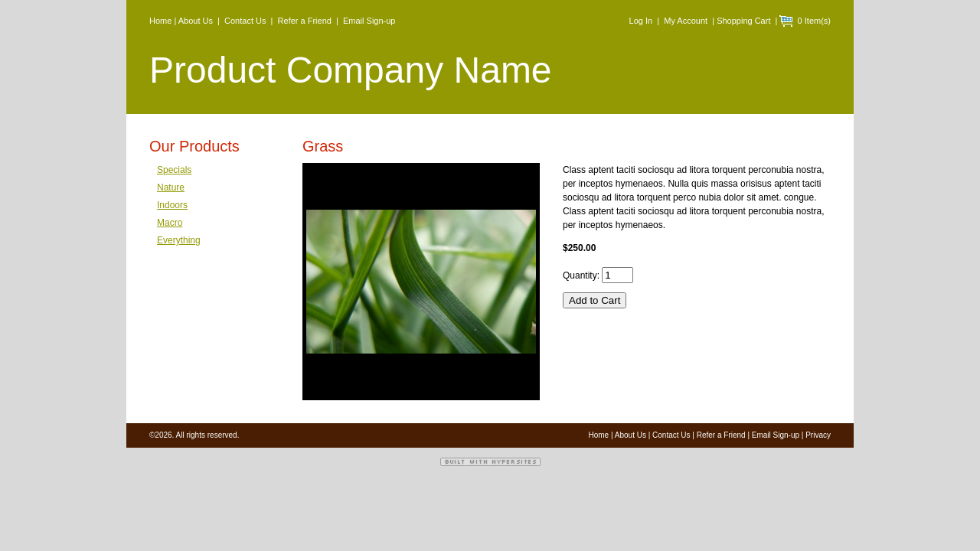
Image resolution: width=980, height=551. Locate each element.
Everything (179, 240)
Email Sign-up (369, 21)
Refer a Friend (305, 21)
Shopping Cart (743, 21)
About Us (196, 21)
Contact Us (245, 21)
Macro (170, 223)
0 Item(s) (812, 21)
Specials (174, 170)
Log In (641, 21)
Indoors (172, 205)
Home (160, 21)
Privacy (818, 435)
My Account (686, 21)
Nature (171, 187)
